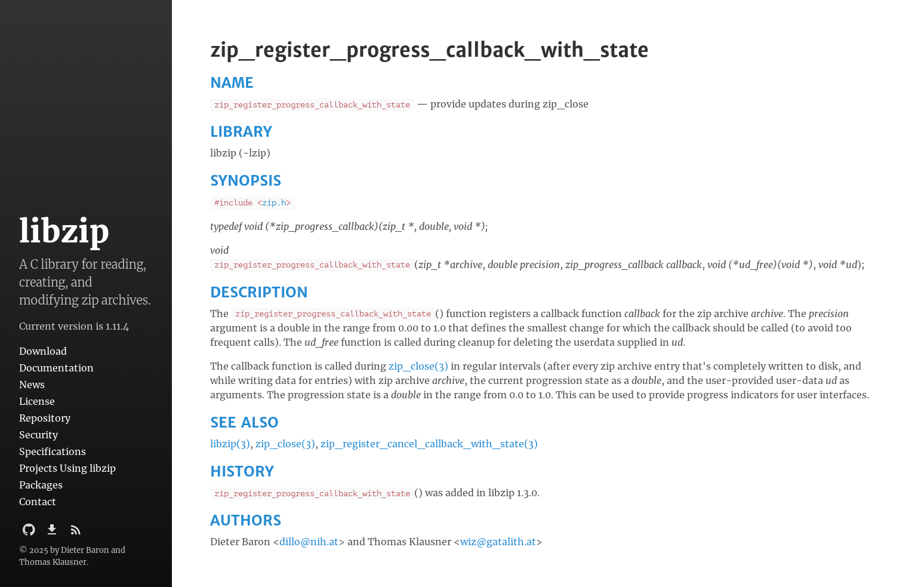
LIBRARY (241, 132)
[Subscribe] (76, 533)
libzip (64, 231)
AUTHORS (246, 520)
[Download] (53, 533)
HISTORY (242, 471)
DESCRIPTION (259, 292)
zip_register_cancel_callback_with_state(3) (429, 444)
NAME (232, 83)
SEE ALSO (244, 422)
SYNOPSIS (246, 181)
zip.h (274, 203)
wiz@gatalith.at (498, 542)
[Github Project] (30, 533)
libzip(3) (230, 444)
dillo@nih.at (309, 542)
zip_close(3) (418, 366)
